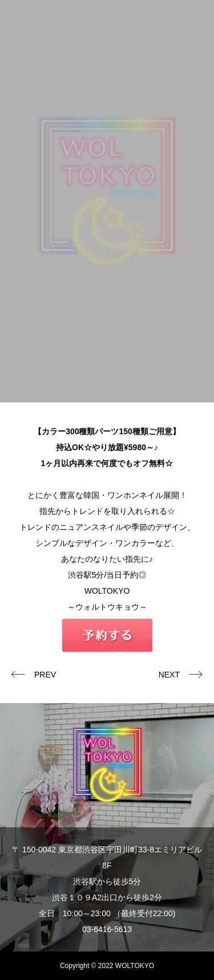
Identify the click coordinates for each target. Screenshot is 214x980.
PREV (45, 675)
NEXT (169, 675)
